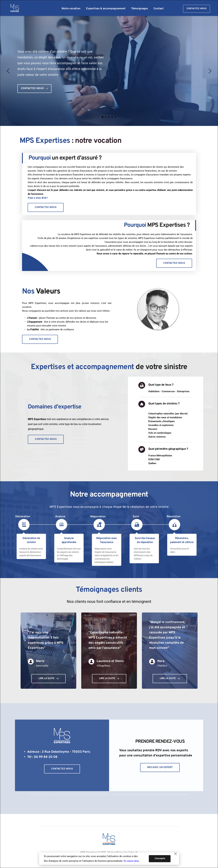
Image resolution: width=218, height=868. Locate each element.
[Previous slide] (8, 71)
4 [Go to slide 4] (112, 117)
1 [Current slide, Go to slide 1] (103, 117)
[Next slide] (210, 71)
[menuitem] (71, 9)
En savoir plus (131, 861)
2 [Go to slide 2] (106, 117)
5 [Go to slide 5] (116, 117)
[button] (174, 859)
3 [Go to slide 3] (109, 117)
